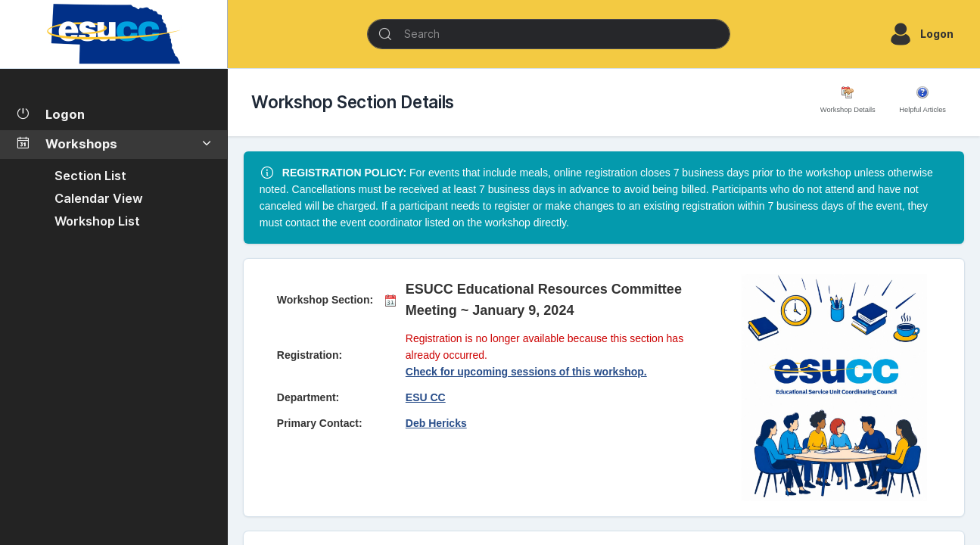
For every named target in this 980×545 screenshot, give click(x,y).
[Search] (549, 34)
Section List (90, 176)
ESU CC (426, 397)
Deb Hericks (436, 423)
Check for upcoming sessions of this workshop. (526, 372)
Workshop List (97, 221)
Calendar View (99, 198)
